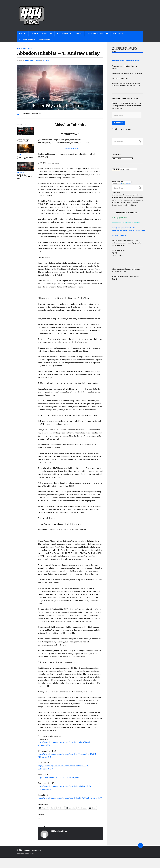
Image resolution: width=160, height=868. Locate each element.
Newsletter (47, 34)
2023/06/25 (47, 60)
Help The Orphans (64, 34)
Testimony (22, 48)
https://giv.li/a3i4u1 (119, 235)
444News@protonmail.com (126, 60)
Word (30, 48)
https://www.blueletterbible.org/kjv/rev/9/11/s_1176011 (60, 777)
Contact (34, 34)
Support (23, 34)
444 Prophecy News (32, 60)
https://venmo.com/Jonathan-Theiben (126, 223)
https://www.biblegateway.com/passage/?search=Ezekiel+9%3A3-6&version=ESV (70, 798)
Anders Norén (30, 853)
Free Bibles (117, 34)
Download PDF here (70, 148)
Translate (126, 184)
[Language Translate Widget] (122, 182)
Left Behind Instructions (97, 34)
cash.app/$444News (119, 218)
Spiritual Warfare (27, 39)
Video (78, 34)
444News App (45, 39)
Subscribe (118, 123)
